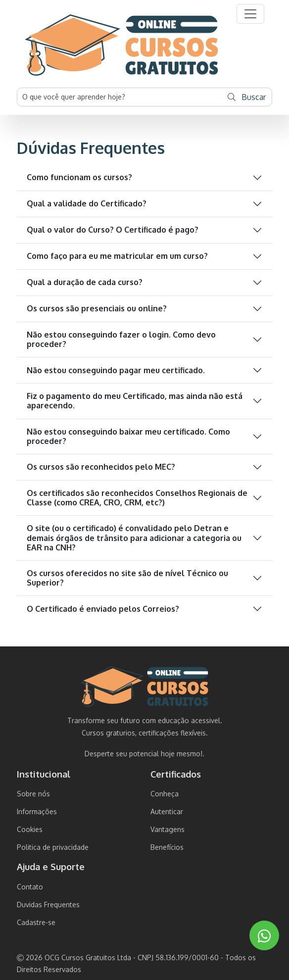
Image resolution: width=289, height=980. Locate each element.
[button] (250, 14)
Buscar (247, 97)
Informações (37, 811)
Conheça (165, 794)
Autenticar (167, 811)
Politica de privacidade (53, 847)
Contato (30, 887)
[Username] (120, 97)
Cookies (30, 829)
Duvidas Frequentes (48, 905)
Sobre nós (33, 794)
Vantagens (168, 829)
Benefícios (167, 847)
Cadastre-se (36, 922)
